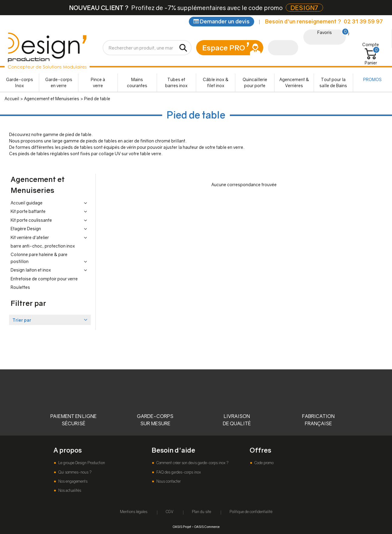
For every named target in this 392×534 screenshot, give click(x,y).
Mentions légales (134, 512)
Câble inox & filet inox (216, 82)
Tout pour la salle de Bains (333, 82)
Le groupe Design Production (81, 463)
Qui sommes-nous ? (74, 472)
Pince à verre (98, 82)
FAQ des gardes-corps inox (178, 472)
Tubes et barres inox (176, 82)
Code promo (264, 463)
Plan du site (201, 512)
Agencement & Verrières (294, 82)
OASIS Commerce (207, 527)
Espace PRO (224, 48)
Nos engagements (72, 481)
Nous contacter (168, 481)
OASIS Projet (182, 527)
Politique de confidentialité (251, 512)
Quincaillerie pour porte (255, 82)
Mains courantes (137, 82)
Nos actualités (69, 490)
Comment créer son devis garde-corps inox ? (192, 463)
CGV (170, 512)
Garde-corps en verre (59, 82)
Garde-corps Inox (20, 82)
